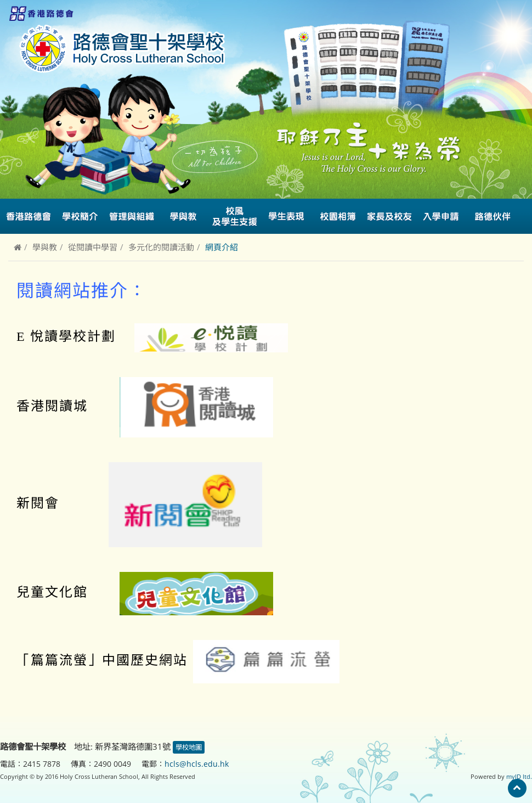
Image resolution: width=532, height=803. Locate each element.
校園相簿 (338, 216)
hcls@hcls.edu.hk (197, 764)
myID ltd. (519, 776)
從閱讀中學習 (93, 247)
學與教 (45, 247)
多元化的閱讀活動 (161, 247)
